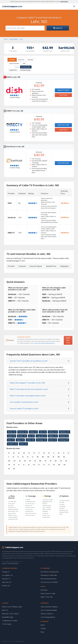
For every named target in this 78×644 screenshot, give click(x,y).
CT (39, 453)
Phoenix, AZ (6, 586)
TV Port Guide (7, 624)
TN (34, 465)
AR (24, 453)
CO (34, 453)
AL (9, 453)
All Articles (44, 590)
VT (49, 465)
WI (9, 469)
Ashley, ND (33, 432)
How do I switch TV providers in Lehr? (24, 409)
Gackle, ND (12, 436)
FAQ (24, 63)
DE (44, 453)
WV (64, 465)
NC (51, 461)
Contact (43, 628)
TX (39, 465)
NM (40, 461)
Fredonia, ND (23, 432)
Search (58, 28)
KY (28, 457)
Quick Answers (14, 63)
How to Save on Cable (48, 593)
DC (49, 453)
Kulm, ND (43, 432)
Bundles (31, 60)
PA (14, 465)
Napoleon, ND (64, 432)
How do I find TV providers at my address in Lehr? (29, 361)
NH (30, 461)
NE (20, 461)
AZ (19, 453)
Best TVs (5, 610)
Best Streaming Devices (48, 579)
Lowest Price (13, 70)
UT (44, 465)
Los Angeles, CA (7, 575)
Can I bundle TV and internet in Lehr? (24, 402)
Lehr (21, 39)
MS (64, 457)
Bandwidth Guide (8, 617)
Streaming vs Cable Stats (49, 575)
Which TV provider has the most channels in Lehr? (29, 389)
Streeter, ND (22, 436)
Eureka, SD (53, 440)
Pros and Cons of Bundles (49, 582)
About (43, 625)
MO (9, 461)
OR (9, 465)
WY (14, 469)
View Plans (63, 95)
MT (15, 461)
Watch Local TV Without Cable (12, 607)
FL (54, 453)
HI (64, 453)
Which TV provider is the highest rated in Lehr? (28, 396)
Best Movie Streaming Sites (50, 572)
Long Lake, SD (41, 436)
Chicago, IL (6, 572)
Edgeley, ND (53, 436)
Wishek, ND (12, 432)
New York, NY (7, 582)
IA (18, 457)
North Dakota (14, 39)
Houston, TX (6, 579)
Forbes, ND (30, 440)
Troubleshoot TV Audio (10, 621)
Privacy (4, 563)
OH (61, 461)
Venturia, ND (53, 432)
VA (54, 465)
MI (53, 457)
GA (59, 453)
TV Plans (12, 60)
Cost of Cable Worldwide (49, 610)
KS (23, 457)
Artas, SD (11, 440)
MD (43, 457)
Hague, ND (20, 440)
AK (14, 453)
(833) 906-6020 (63, 163)
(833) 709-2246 (63, 125)
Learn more (64, 1)
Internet (21, 60)
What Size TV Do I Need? (10, 614)
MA (48, 457)
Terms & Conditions (13, 563)
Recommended (26, 67)
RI (19, 465)
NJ (35, 461)
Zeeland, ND (64, 436)
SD (29, 465)
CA (29, 453)
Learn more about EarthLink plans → (45, 343)
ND (56, 461)
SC (24, 465)
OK (66, 461)
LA (33, 457)
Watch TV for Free (47, 597)
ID (68, 453)
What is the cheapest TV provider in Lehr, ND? (28, 383)
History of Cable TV (47, 614)
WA (59, 465)
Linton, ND (23, 444)
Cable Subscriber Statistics (49, 607)
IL (9, 457)
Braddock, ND (12, 444)
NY (45, 461)
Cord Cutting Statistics (48, 617)
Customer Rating (25, 70)
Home (6, 39)
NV (25, 461)
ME (38, 457)
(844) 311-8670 (63, 90)
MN (59, 457)
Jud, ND (31, 436)
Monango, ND (42, 440)
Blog (42, 632)
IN (13, 457)
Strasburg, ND (63, 440)
